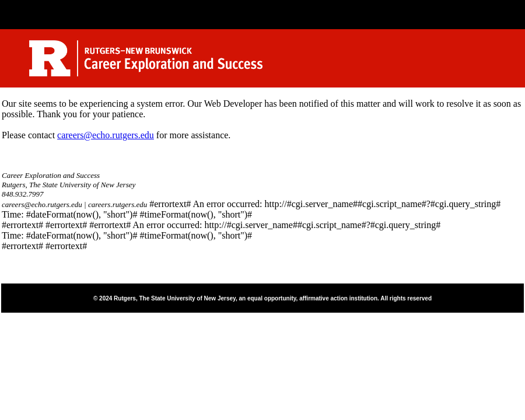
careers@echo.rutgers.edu (106, 135)
